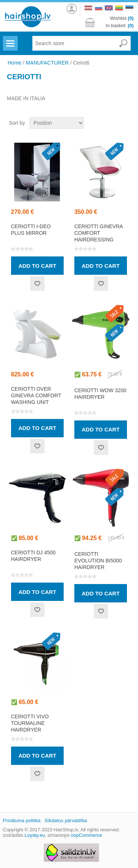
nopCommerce (86, 835)
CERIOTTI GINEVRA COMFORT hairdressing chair (98, 236)
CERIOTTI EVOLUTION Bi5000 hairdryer (98, 561)
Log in (71, 9)
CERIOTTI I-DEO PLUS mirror (31, 230)
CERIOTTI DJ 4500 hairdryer (33, 556)
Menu (9, 39)
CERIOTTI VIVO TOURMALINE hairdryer (30, 723)
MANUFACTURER (47, 63)
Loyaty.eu (35, 835)
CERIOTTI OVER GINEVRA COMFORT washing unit (36, 395)
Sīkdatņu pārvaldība (66, 820)
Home (15, 63)
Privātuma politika (22, 820)
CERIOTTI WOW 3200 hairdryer (100, 394)
